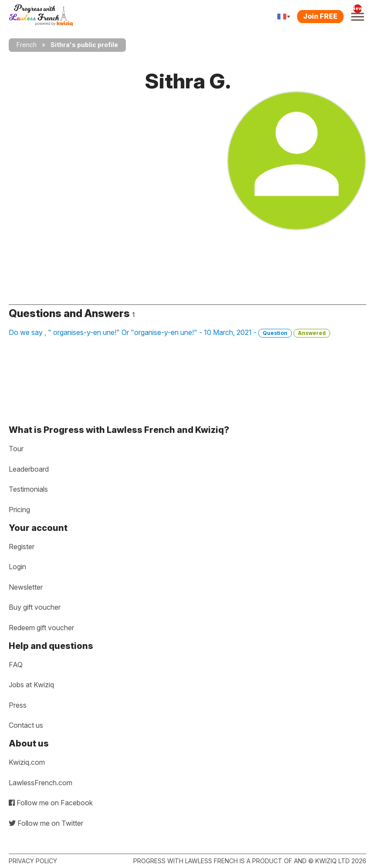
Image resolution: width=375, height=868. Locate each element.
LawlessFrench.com (41, 783)
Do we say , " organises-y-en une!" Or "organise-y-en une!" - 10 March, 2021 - (169, 333)
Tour (16, 449)
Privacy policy (33, 861)
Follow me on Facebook (51, 803)
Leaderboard (29, 469)
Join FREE (320, 16)
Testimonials (28, 489)
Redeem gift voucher (41, 628)
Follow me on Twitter (46, 823)
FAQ (16, 665)
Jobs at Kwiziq (31, 685)
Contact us (26, 725)
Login (17, 567)
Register (22, 547)
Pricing (19, 510)
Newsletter (26, 587)
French (27, 45)
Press (18, 705)
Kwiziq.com (27, 762)
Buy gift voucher (35, 607)
